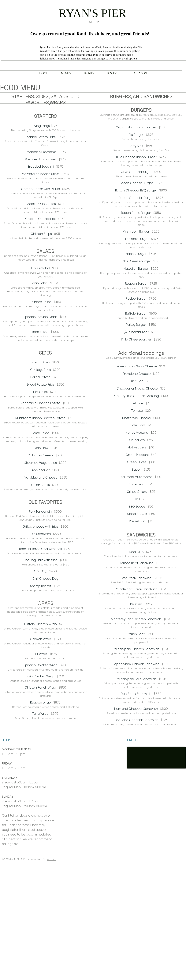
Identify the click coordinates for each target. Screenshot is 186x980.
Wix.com (51, 859)
